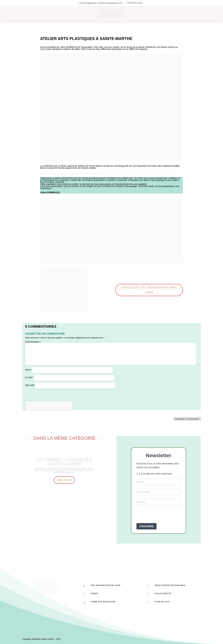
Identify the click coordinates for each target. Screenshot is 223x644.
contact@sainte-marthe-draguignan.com (101, 3)
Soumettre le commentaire (187, 419)
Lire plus (64, 480)
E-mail (29, 377)
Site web (30, 385)
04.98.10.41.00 (135, 3)
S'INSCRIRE (146, 526)
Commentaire (33, 342)
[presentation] (160, 514)
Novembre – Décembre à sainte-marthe (64, 461)
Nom (29, 370)
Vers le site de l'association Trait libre (149, 290)
